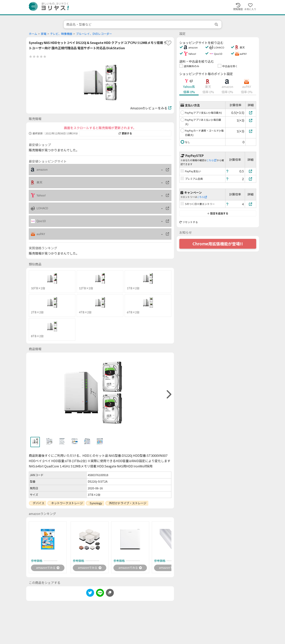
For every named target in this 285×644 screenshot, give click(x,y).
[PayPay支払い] (250, 171)
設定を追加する (218, 213)
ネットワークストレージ (67, 503)
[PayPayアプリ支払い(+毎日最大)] (251, 113)
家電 (44, 34)
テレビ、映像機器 (61, 34)
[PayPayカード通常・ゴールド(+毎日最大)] (251, 131)
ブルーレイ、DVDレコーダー (94, 34)
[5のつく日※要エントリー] (250, 204)
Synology (96, 503)
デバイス (38, 503)
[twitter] (90, 594)
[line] (100, 594)
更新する (125, 133)
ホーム (33, 34)
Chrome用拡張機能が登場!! (218, 244)
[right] (168, 394)
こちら (211, 160)
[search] (217, 24)
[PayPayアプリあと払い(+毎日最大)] (251, 120)
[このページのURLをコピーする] (110, 593)
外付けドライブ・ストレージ (128, 503)
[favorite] (168, 43)
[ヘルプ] (227, 171)
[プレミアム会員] (250, 179)
